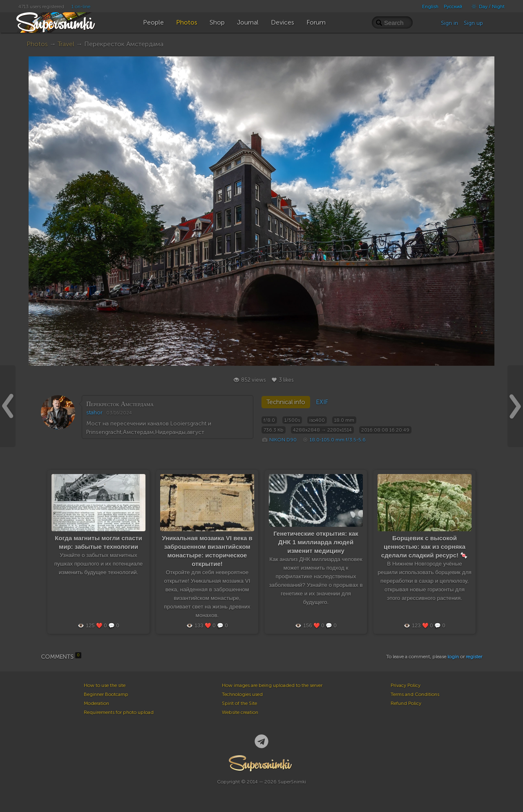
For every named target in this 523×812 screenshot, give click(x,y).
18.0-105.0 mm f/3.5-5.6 (338, 440)
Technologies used (242, 694)
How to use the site (105, 685)
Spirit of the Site (239, 703)
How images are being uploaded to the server (272, 685)
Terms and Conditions (415, 694)
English (430, 7)
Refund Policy (406, 703)
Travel (66, 44)
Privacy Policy (406, 685)
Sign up (473, 23)
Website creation (240, 712)
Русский (453, 7)
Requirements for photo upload (119, 712)
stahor (94, 413)
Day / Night (486, 7)
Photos (37, 44)
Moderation (96, 703)
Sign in (449, 23)
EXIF (322, 402)
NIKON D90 (283, 440)
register (474, 657)
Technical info (286, 402)
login (453, 657)
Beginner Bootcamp (106, 694)
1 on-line (81, 7)
